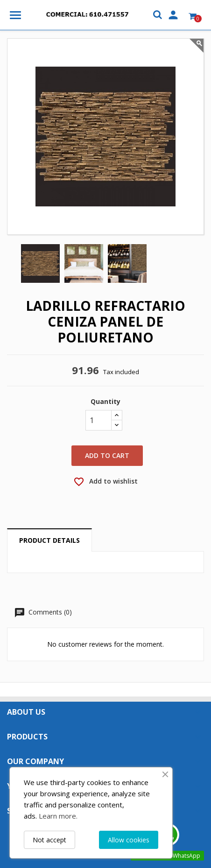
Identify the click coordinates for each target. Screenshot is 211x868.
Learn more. (58, 816)
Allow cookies (129, 840)
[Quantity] (98, 420)
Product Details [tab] (49, 540)
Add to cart (107, 455)
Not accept (49, 840)
